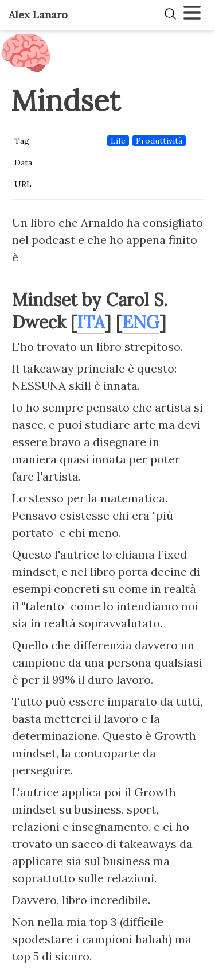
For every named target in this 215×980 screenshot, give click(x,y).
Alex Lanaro (38, 15)
